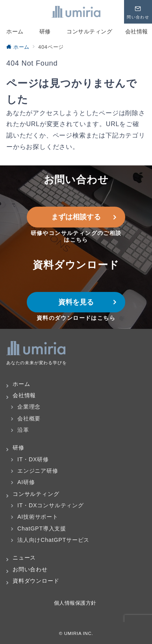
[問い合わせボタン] (138, 12)
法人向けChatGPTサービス (53, 540)
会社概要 (29, 418)
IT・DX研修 (33, 459)
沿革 (23, 430)
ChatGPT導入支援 (42, 528)
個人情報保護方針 (76, 603)
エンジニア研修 (38, 471)
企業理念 (29, 407)
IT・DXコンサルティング (51, 505)
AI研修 (26, 482)
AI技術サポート (38, 517)
